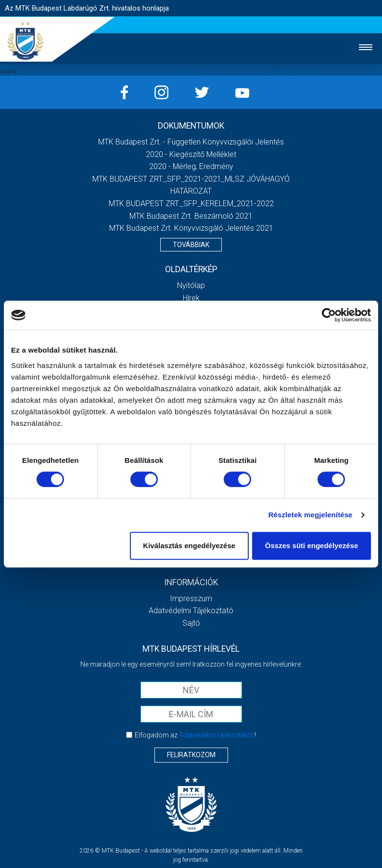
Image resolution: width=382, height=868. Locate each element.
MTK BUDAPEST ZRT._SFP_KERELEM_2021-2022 (191, 204)
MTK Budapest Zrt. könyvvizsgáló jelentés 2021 (191, 228)
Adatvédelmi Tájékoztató (191, 611)
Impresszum (191, 598)
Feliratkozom (191, 755)
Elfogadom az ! (195, 735)
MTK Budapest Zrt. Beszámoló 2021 (191, 216)
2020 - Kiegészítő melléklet (191, 154)
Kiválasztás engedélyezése (189, 546)
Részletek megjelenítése (311, 515)
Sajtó (191, 623)
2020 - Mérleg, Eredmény (191, 166)
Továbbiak (191, 245)
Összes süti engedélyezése (312, 546)
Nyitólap (191, 285)
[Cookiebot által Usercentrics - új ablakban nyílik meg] (329, 315)
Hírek (191, 298)
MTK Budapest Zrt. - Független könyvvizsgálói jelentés (191, 142)
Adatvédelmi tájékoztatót (216, 735)
